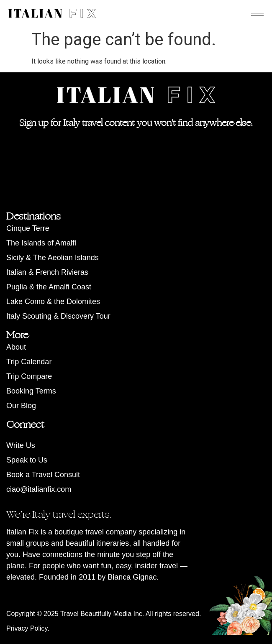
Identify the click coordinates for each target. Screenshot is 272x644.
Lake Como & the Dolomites (53, 302)
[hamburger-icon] (257, 13)
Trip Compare (29, 376)
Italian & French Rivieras (47, 272)
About (16, 347)
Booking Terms (31, 391)
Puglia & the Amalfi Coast (49, 287)
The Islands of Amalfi (41, 243)
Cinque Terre (28, 228)
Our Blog (21, 406)
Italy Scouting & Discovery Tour (58, 316)
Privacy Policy (27, 628)
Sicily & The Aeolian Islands (53, 258)
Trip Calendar (29, 362)
